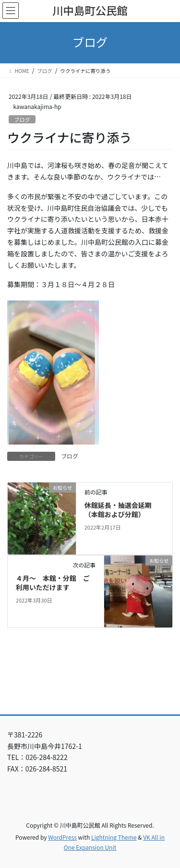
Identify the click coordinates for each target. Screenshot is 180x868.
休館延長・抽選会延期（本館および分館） (118, 510)
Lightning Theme (114, 837)
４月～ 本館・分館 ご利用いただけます (53, 583)
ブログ (22, 120)
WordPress (62, 837)
